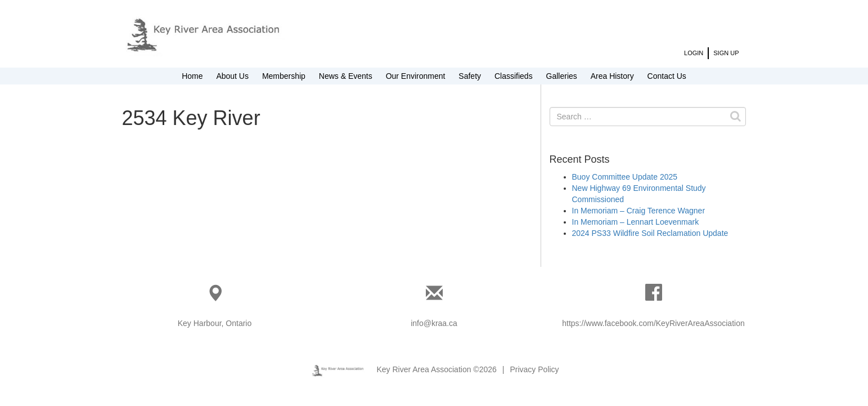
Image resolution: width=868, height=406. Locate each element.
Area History (612, 76)
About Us (232, 76)
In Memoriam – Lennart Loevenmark (636, 222)
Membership (284, 76)
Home (192, 76)
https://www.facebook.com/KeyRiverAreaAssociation (653, 323)
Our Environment (416, 76)
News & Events (346, 76)
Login (694, 53)
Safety (470, 76)
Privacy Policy (534, 369)
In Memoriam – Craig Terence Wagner (639, 211)
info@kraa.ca (434, 323)
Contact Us (667, 76)
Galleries (562, 76)
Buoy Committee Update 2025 (625, 177)
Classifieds (514, 76)
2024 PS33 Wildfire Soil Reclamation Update (650, 233)
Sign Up (726, 53)
